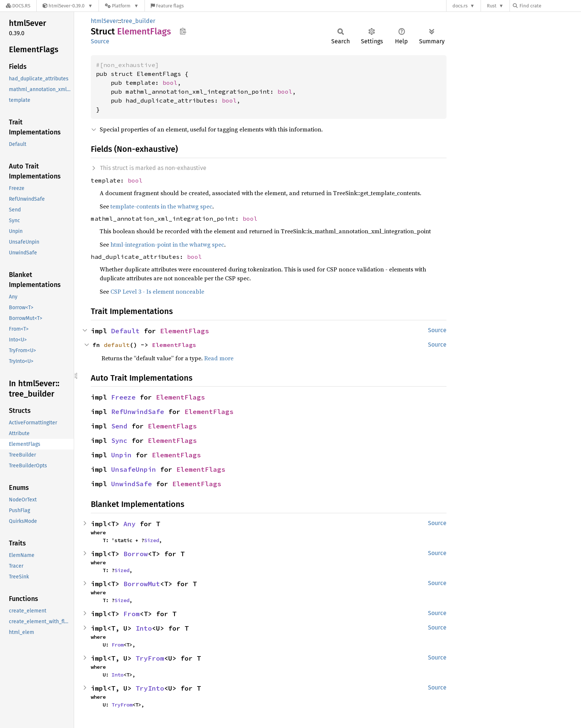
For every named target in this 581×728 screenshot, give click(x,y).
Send (119, 426)
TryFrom (150, 658)
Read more (219, 358)
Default (125, 331)
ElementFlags (185, 331)
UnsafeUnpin (134, 469)
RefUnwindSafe (138, 412)
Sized (152, 540)
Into (144, 628)
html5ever (104, 21)
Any (130, 524)
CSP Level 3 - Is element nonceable (157, 291)
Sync (119, 440)
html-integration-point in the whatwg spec (167, 244)
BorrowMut (142, 584)
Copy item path (183, 31)
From (132, 614)
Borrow (136, 554)
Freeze (123, 397)
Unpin (121, 455)
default (117, 345)
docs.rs (460, 6)
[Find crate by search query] (550, 6)
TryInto (150, 688)
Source (100, 41)
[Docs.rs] (18, 6)
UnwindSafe (132, 484)
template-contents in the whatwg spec (161, 206)
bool (170, 83)
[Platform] (122, 6)
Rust (492, 6)
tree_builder (138, 21)
